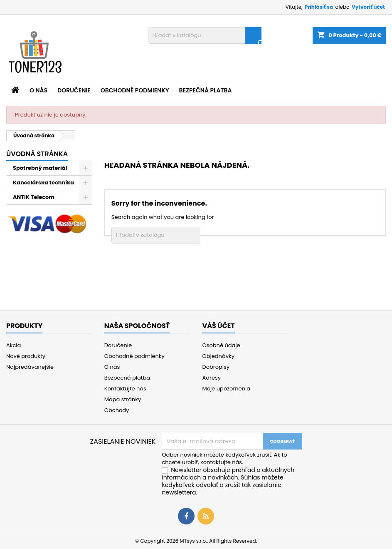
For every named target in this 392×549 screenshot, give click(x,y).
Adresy (212, 378)
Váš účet (219, 326)
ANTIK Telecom (34, 197)
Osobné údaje (221, 345)
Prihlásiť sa (319, 7)
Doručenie (74, 90)
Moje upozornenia (226, 389)
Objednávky (219, 356)
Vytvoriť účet (368, 7)
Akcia (14, 345)
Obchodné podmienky (135, 90)
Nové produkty (26, 356)
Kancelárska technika (43, 183)
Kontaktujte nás (125, 389)
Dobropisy (216, 367)
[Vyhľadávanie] (205, 35)
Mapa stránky (123, 399)
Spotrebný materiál (40, 168)
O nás (38, 90)
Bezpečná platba (206, 90)
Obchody (117, 410)
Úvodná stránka (37, 154)
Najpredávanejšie (30, 367)
